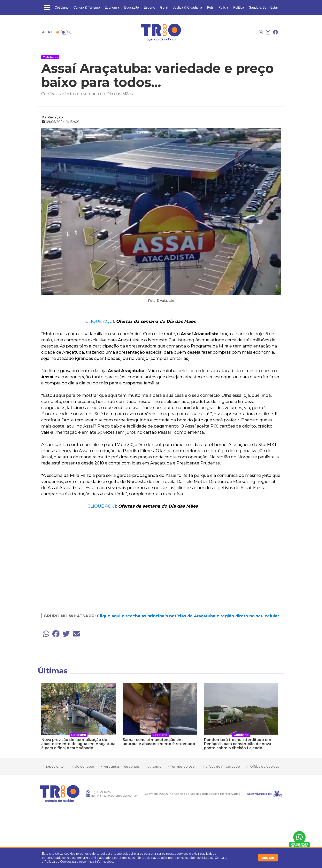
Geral (164, 7)
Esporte (149, 7)
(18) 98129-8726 (98, 792)
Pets (210, 7)
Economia (112, 7)
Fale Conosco (83, 767)
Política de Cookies (58, 862)
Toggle (64, 32)
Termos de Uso (182, 767)
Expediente (55, 767)
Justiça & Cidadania (187, 7)
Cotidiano (62, 7)
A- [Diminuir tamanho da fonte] (44, 32)
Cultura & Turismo (87, 7)
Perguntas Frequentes (121, 767)
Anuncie (155, 767)
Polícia (223, 7)
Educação (132, 7)
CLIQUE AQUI (100, 321)
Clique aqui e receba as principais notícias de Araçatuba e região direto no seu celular (188, 616)
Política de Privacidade (222, 767)
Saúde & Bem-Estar (263, 7)
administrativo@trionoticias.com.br (112, 796)
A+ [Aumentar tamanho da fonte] (50, 32)
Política (239, 7)
